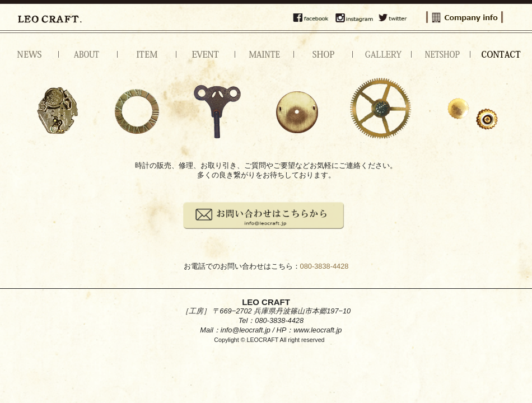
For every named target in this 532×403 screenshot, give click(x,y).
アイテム (147, 55)
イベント (206, 55)
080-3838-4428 (325, 266)
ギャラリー (382, 55)
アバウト (88, 55)
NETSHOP (441, 55)
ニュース (29, 55)
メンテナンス (265, 55)
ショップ (323, 55)
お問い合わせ (500, 55)
